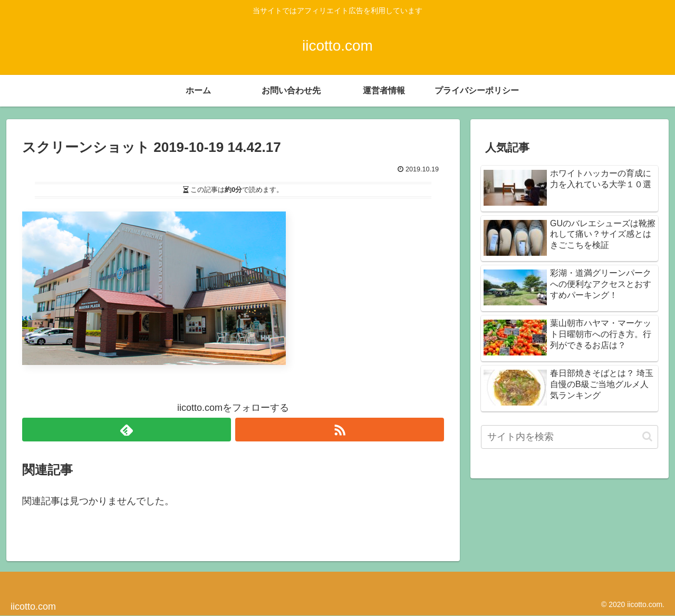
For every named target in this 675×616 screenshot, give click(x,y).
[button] (647, 436)
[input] (570, 437)
